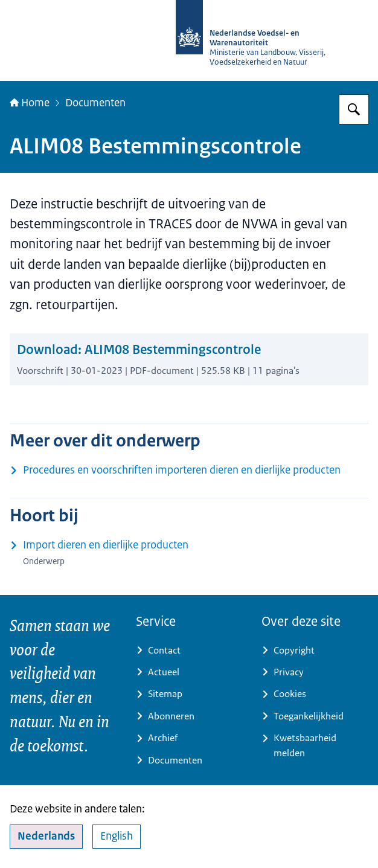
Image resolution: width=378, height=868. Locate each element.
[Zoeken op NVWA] (354, 109)
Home (30, 102)
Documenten (95, 102)
